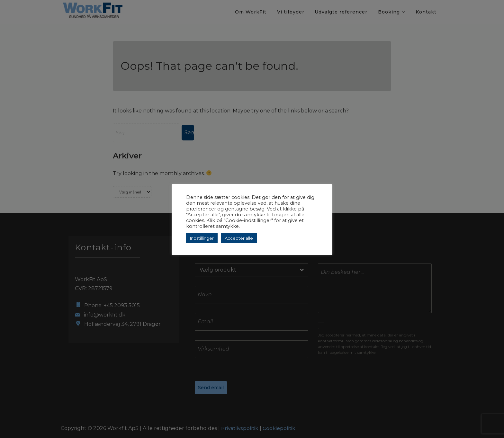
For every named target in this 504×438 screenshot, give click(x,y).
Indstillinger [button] (202, 238)
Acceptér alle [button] (239, 238)
